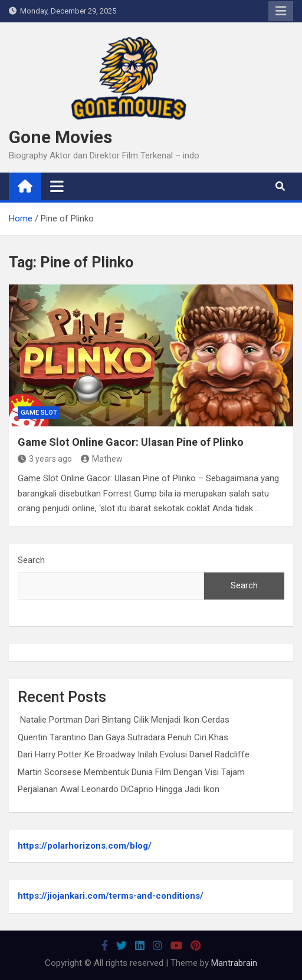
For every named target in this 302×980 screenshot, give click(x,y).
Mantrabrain (234, 963)
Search (31, 560)
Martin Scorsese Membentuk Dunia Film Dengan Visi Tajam (131, 772)
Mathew (102, 459)
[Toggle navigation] (57, 186)
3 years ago (45, 459)
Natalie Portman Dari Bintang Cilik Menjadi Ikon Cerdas (124, 720)
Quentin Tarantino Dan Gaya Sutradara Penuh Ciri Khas (123, 737)
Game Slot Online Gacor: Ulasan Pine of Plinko (131, 442)
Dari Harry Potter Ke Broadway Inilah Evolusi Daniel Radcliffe (134, 754)
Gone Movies (60, 137)
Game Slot (39, 413)
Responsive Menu (281, 11)
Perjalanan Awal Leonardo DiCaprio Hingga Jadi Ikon (119, 789)
